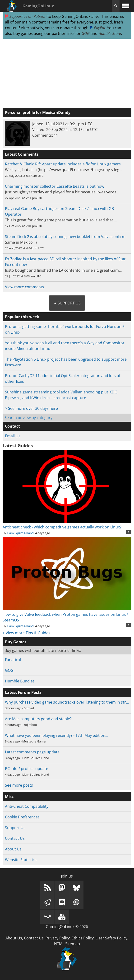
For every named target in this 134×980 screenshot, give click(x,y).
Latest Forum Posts (23, 692)
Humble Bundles (20, 681)
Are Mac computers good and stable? (38, 719)
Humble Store (110, 33)
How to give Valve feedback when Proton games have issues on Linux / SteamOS (67, 614)
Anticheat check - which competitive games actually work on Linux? (67, 524)
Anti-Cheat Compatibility (27, 806)
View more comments (25, 287)
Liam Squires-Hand (20, 533)
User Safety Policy (111, 938)
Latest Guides (18, 446)
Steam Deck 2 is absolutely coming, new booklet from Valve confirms (66, 237)
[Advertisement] (67, 74)
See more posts (19, 785)
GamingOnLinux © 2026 (67, 927)
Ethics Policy (83, 938)
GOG (86, 33)
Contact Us (15, 838)
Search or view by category (28, 418)
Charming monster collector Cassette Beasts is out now (55, 186)
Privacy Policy (58, 938)
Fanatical (13, 660)
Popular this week (22, 317)
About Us (13, 849)
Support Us (15, 828)
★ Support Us (67, 303)
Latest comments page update (32, 752)
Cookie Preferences (22, 817)
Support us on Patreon (26, 16)
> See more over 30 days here (31, 408)
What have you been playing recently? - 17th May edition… (57, 735)
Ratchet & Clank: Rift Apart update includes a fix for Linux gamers (63, 164)
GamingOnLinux (38, 6)
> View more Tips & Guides (26, 633)
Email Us (13, 436)
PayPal (97, 28)
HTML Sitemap (67, 944)
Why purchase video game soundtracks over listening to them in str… (67, 702)
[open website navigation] (125, 6)
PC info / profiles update (27, 769)
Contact (12, 426)
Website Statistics (21, 860)
